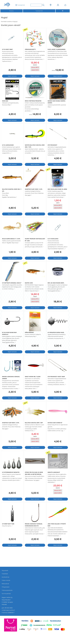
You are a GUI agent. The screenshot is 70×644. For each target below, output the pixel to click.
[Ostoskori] (65, 5)
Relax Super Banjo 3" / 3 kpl (11, 239)
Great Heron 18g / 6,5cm (33, 377)
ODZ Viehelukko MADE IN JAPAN (57, 189)
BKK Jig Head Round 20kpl (56, 283)
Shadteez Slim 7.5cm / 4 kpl (34, 189)
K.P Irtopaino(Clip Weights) (11, 472)
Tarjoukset (5, 570)
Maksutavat (5, 584)
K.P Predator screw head (56, 332)
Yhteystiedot (6, 587)
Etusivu (11, 11)
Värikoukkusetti (30, 49)
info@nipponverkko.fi (8, 610)
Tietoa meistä (6, 580)
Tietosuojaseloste (7, 590)
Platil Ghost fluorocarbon (56, 49)
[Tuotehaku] (36, 5)
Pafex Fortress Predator (33, 101)
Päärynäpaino (29, 332)
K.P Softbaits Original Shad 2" (12, 283)
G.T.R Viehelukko (53, 239)
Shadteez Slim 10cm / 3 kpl (11, 423)
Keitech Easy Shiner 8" (55, 423)
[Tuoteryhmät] (20, 5)
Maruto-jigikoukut (54, 472)
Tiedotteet (5, 574)
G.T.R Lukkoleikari (8, 145)
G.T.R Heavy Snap (7, 49)
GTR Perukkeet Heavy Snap (56, 377)
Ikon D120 (5, 101)
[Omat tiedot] (58, 5)
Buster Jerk (29, 283)
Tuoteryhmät (39, 11)
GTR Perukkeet (52, 145)
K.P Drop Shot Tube (8, 524)
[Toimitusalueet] (51, 5)
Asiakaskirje (5, 577)
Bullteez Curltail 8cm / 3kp (34, 423)
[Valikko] (63, 11)
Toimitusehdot (6, 594)
